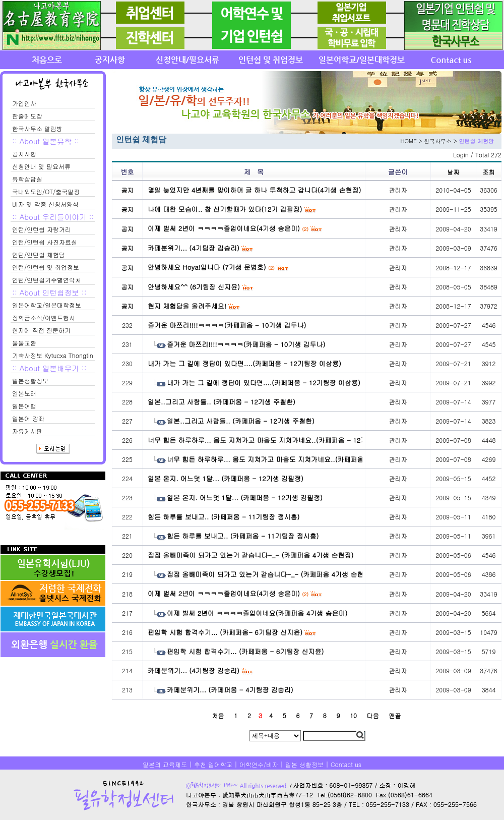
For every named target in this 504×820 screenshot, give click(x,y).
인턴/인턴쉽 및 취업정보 (46, 267)
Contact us (346, 764)
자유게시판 (27, 431)
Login (461, 155)
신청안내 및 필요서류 (41, 166)
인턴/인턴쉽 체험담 (39, 254)
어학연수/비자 (259, 764)
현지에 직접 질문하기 (41, 330)
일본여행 (24, 406)
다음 (373, 715)
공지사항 (24, 154)
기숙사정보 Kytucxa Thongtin (53, 355)
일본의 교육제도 (165, 764)
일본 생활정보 (304, 764)
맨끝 (395, 715)
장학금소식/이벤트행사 (44, 317)
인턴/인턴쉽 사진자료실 (45, 242)
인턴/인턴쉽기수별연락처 (47, 280)
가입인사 (24, 103)
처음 (218, 715)
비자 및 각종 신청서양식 (45, 204)
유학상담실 (27, 179)
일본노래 (24, 393)
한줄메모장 (27, 116)
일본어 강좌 (28, 418)
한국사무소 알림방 (37, 128)
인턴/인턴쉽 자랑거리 (42, 229)
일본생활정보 (30, 380)
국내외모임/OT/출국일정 (46, 191)
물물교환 (24, 343)
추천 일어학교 (213, 764)
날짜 (454, 172)
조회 (489, 172)
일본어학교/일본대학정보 (47, 305)
